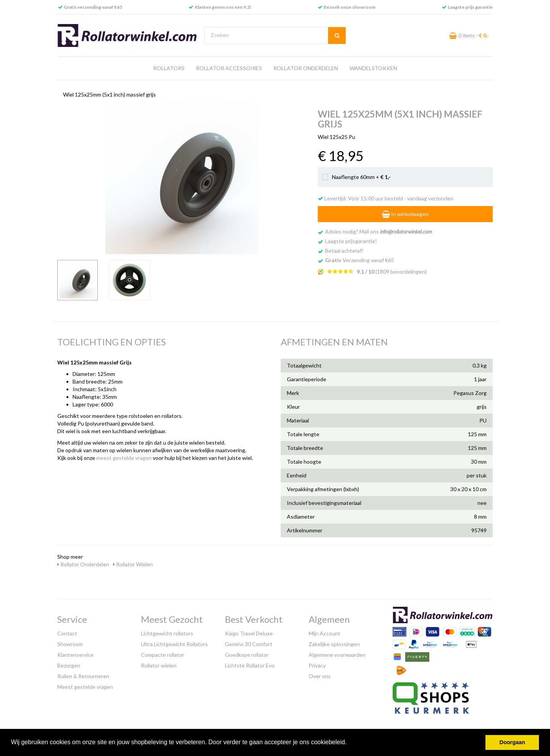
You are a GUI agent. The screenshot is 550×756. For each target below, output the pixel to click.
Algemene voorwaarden (337, 655)
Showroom (70, 644)
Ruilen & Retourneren (83, 676)
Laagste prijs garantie (470, 7)
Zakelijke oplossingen (334, 644)
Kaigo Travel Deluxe (249, 633)
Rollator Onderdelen (306, 68)
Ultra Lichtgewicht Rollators (174, 644)
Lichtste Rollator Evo (250, 665)
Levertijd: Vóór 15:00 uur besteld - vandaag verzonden (386, 198)
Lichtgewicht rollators (167, 633)
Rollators (169, 68)
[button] (349, 743)
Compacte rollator (163, 655)
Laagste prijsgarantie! (351, 241)
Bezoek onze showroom (349, 7)
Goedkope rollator (247, 655)
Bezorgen (69, 665)
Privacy (317, 665)
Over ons (320, 676)
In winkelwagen (405, 214)
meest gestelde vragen (124, 458)
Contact (67, 633)
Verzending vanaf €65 (360, 260)
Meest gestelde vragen (85, 687)
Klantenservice (75, 655)
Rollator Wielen (133, 564)
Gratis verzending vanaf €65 (93, 7)
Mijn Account (324, 633)
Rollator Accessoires (229, 68)
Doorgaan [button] (512, 742)
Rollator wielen (159, 665)
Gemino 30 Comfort (249, 644)
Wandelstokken (373, 68)
